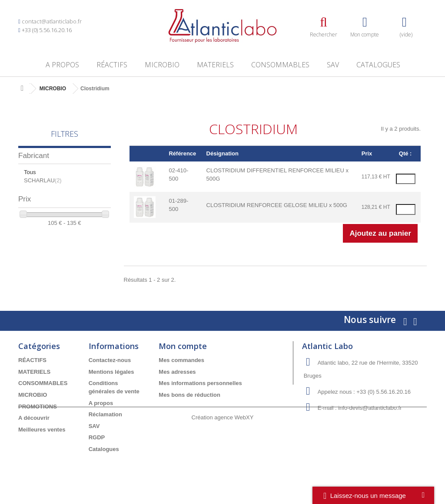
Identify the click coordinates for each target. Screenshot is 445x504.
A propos (62, 65)
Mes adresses (177, 372)
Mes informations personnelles (200, 383)
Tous (30, 172)
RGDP (97, 437)
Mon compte (183, 346)
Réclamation (105, 414)
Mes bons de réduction (189, 395)
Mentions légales (111, 372)
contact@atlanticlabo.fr (52, 21)
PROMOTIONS (38, 407)
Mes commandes (181, 360)
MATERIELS (215, 65)
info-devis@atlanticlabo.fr (370, 408)
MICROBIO (162, 65)
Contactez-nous (110, 360)
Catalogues (378, 65)
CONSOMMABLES (280, 65)
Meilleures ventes (42, 430)
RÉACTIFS (112, 65)
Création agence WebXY (223, 480)
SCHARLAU (43, 180)
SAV (333, 65)
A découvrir (34, 418)
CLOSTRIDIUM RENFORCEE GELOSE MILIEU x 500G (277, 205)
